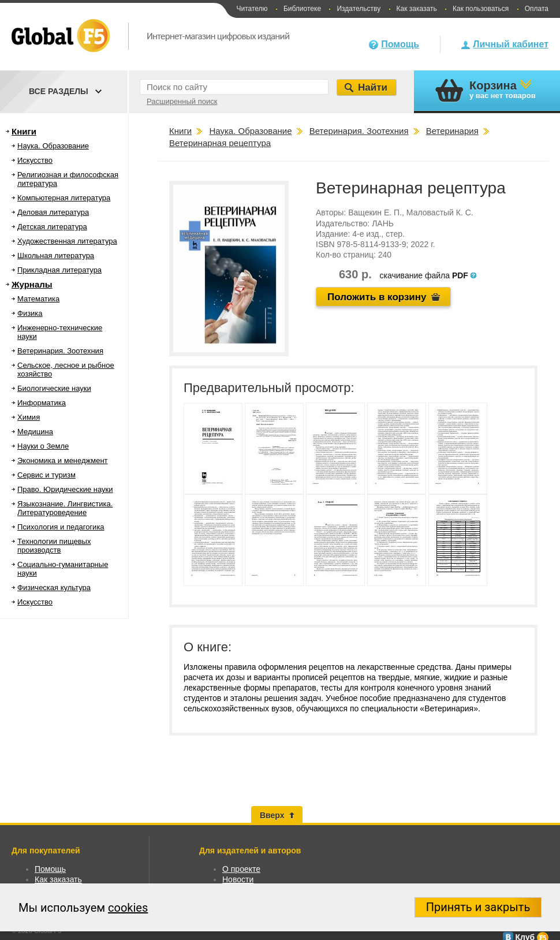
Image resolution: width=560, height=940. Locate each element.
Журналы (32, 284)
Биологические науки (54, 388)
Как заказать (417, 9)
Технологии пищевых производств (54, 546)
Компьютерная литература (64, 198)
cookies (128, 908)
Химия (29, 417)
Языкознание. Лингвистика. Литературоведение (65, 508)
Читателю (252, 9)
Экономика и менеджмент (63, 460)
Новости (238, 879)
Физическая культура (54, 587)
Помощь (400, 44)
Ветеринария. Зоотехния (60, 351)
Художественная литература (67, 241)
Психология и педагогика (61, 527)
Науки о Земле (43, 446)
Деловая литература (53, 212)
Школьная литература (56, 255)
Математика (38, 299)
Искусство (35, 160)
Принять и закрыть (478, 907)
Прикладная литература (59, 270)
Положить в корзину (377, 297)
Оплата (537, 9)
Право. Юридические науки (65, 489)
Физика (30, 313)
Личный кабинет (511, 44)
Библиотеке (302, 9)
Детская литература (52, 227)
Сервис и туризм (46, 475)
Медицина (35, 432)
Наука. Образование (53, 146)
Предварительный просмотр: (269, 388)
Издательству (359, 9)
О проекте (241, 869)
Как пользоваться (481, 9)
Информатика (42, 403)
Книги (24, 131)
